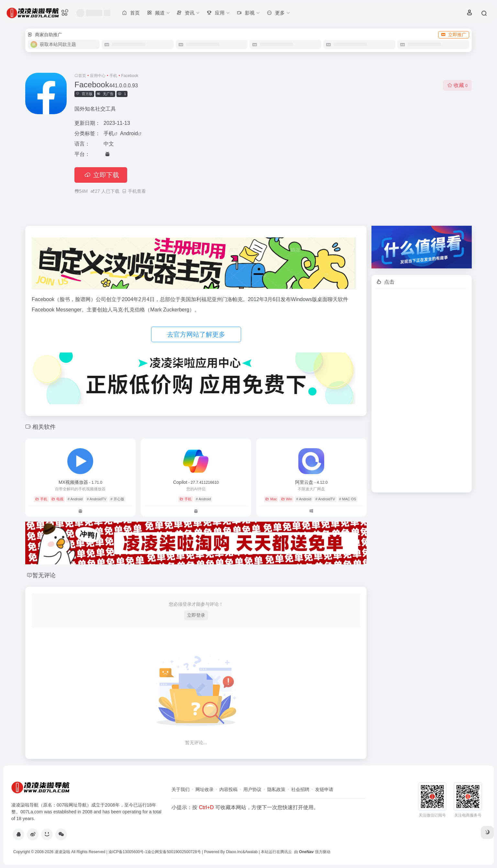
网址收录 (204, 789)
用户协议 (252, 789)
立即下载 (101, 175)
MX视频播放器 (80, 482)
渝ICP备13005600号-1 (128, 852)
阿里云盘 (311, 482)
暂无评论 (44, 575)
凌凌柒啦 (62, 852)
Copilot (196, 482)
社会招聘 (300, 789)
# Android (75, 499)
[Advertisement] (422, 391)
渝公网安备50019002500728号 (174, 852)
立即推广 (454, 35)
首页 (82, 76)
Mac (271, 499)
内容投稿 (228, 789)
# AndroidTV (97, 499)
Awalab (251, 852)
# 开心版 (117, 499)
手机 (113, 76)
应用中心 (98, 76)
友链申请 (324, 789)
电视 (57, 499)
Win (287, 499)
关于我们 (181, 789)
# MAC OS (348, 499)
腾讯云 (286, 852)
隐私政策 (276, 789)
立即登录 (196, 615)
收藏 (457, 85)
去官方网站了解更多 (196, 334)
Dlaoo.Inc (234, 852)
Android (129, 133)
